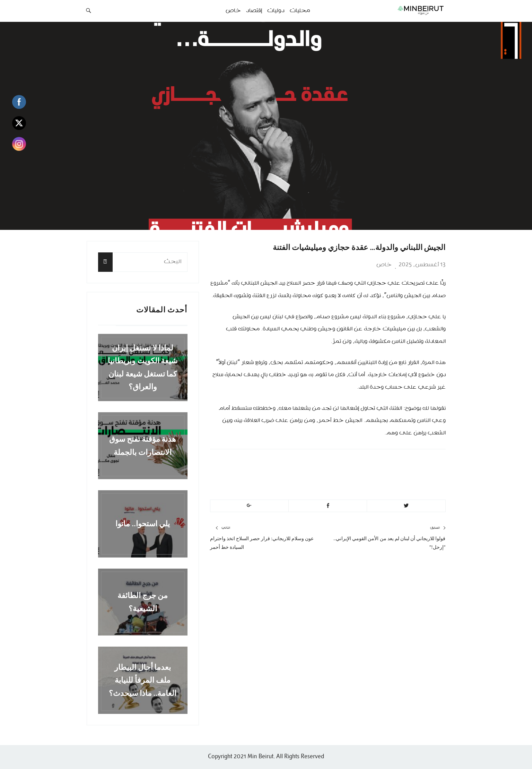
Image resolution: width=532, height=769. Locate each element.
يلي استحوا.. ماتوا (143, 524)
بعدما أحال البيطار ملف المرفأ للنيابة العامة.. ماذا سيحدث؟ (143, 680)
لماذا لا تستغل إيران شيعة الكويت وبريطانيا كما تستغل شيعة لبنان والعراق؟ (143, 367)
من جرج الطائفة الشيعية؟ (143, 602)
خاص (384, 265)
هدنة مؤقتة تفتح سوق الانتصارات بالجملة (143, 446)
